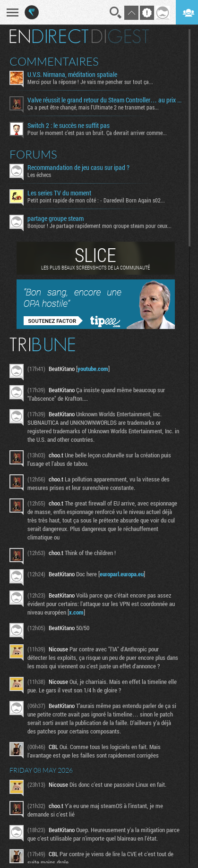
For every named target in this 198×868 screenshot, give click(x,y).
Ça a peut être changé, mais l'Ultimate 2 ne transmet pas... (93, 107)
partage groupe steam (56, 219)
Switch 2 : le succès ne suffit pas (69, 126)
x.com (76, 612)
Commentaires (54, 61)
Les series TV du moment (59, 193)
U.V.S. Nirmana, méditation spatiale (72, 75)
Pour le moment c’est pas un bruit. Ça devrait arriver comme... (97, 133)
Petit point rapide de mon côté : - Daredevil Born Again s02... (96, 200)
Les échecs (39, 175)
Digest (120, 36)
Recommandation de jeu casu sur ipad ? (78, 168)
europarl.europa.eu (122, 574)
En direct (49, 36)
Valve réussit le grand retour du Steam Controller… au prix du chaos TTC (104, 100)
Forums (33, 154)
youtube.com (93, 369)
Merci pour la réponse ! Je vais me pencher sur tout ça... (90, 82)
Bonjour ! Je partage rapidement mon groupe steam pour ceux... (99, 226)
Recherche (116, 13)
